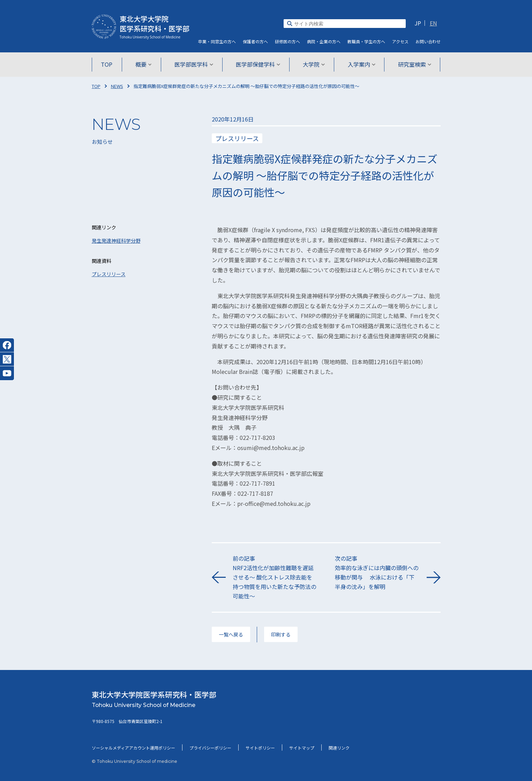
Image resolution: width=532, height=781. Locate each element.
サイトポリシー (260, 748)
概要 (144, 64)
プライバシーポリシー (210, 748)
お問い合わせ (428, 41)
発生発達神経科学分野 (116, 241)
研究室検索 (413, 64)
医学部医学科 (194, 64)
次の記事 (377, 573)
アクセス (400, 41)
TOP (108, 64)
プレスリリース (109, 274)
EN (433, 23)
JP (418, 23)
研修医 (287, 41)
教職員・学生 (366, 41)
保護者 (255, 41)
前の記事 (275, 578)
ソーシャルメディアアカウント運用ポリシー (133, 748)
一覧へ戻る (231, 634)
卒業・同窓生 (217, 41)
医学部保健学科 (258, 64)
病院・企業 (324, 41)
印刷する (281, 634)
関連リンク (339, 748)
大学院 (313, 64)
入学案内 (361, 64)
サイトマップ (302, 748)
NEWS (117, 86)
